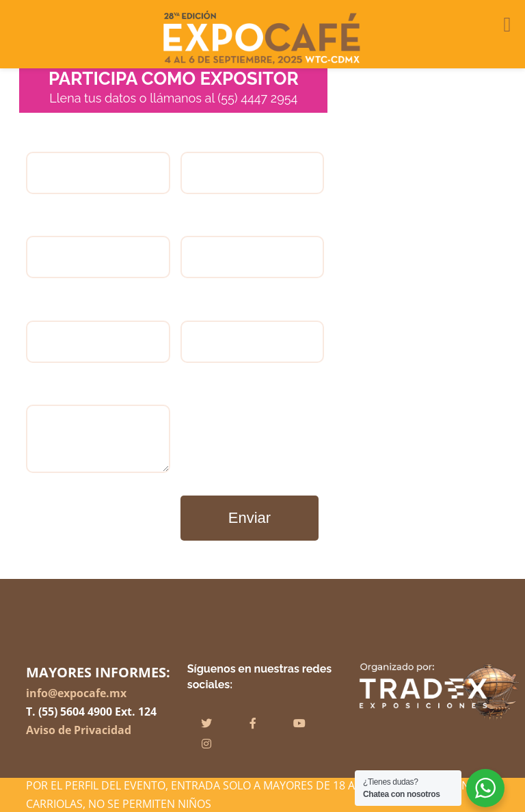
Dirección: (252, 259)
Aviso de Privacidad (79, 730)
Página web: (252, 343)
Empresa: (252, 175)
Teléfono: (98, 259)
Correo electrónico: (98, 343)
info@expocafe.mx (76, 693)
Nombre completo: (98, 175)
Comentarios (98, 441)
